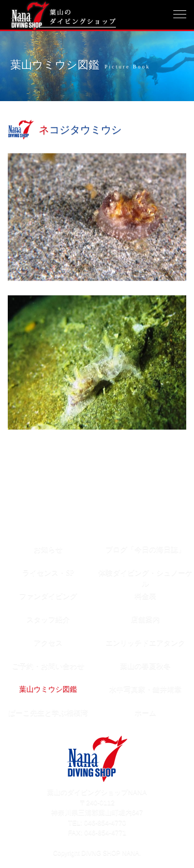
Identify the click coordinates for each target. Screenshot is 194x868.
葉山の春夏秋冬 (145, 666)
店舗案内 (145, 619)
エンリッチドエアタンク (145, 643)
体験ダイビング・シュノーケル (145, 576)
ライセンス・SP (48, 573)
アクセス (48, 643)
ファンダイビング (48, 596)
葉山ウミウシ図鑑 (48, 689)
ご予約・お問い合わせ (48, 666)
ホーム (145, 713)
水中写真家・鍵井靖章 (145, 689)
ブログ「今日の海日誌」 (145, 549)
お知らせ (48, 549)
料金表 (145, 596)
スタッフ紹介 (48, 619)
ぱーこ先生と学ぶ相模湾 (48, 713)
